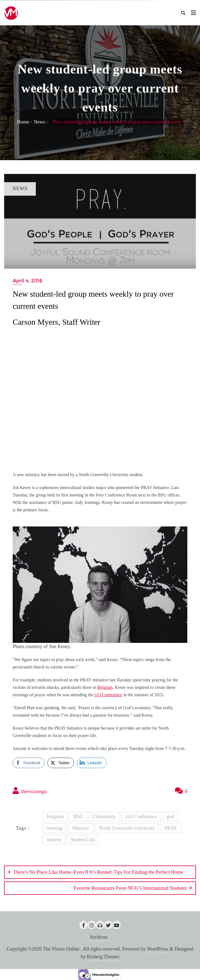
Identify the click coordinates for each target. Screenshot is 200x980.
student (54, 840)
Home (23, 122)
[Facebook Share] (29, 763)
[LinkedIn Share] (92, 763)
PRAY (171, 828)
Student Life (83, 840)
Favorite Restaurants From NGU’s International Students (130, 888)
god (170, 817)
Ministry (81, 828)
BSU (78, 817)
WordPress (158, 949)
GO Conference (108, 695)
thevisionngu (30, 791)
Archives (99, 937)
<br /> (100, 397)
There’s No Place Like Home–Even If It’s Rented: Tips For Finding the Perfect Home (98, 872)
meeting (55, 828)
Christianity (104, 817)
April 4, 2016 (28, 281)
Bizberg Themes (103, 957)
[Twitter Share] (61, 763)
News (40, 122)
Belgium (105, 687)
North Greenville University (127, 828)
